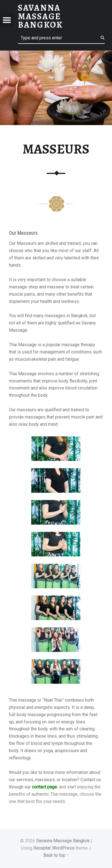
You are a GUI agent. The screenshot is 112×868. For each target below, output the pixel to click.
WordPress (63, 848)
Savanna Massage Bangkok (63, 841)
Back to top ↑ (56, 855)
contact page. (45, 787)
